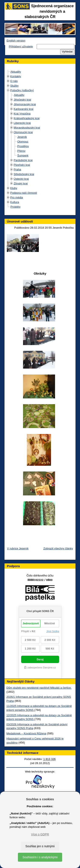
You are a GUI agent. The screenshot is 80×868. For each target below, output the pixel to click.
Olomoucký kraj (23, 132)
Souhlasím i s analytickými (40, 857)
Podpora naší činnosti (24, 193)
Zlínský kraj (21, 183)
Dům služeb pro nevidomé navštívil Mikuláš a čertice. (39, 688)
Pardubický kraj (23, 160)
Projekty (15, 207)
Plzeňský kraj (22, 165)
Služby (14, 86)
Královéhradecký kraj (27, 118)
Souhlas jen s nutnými (40, 846)
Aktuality (16, 72)
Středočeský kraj (24, 174)
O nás (14, 81)
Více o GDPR (40, 834)
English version (16, 41)
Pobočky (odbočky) (22, 90)
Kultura (15, 202)
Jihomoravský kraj (25, 104)
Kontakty (16, 76)
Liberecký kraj (22, 123)
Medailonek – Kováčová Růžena (26, 733)
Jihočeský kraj (22, 100)
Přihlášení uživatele (21, 46)
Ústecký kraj (21, 179)
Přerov (21, 151)
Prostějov (23, 146)
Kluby (14, 188)
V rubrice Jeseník (18, 548)
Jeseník (22, 137)
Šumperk (23, 155)
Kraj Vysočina (22, 114)
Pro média (17, 197)
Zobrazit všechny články (58, 548)
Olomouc (23, 142)
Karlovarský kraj (23, 109)
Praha (17, 169)
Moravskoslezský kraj (27, 128)
